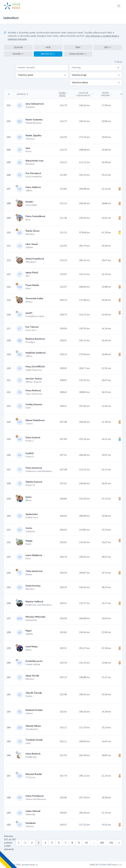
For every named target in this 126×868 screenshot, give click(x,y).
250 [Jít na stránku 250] (102, 843)
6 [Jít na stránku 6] (59, 843)
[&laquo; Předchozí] (19, 843)
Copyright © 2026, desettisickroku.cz (21, 865)
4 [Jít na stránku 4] (45, 843)
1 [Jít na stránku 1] (25, 843)
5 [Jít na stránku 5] (52, 843)
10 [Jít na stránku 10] (86, 843)
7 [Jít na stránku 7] (65, 843)
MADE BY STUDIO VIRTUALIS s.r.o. (106, 865)
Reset (118, 62)
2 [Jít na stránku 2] (32, 843)
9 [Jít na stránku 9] (79, 843)
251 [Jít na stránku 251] (111, 843)
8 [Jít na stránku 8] (72, 843)
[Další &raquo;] (119, 843)
